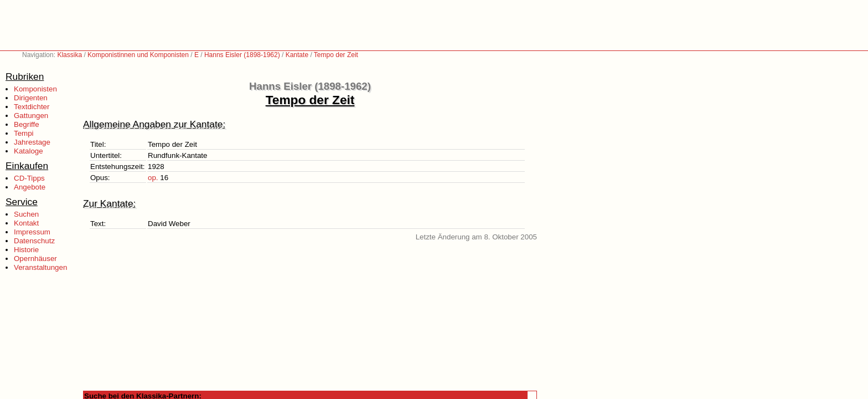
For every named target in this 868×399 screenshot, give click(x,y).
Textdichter (32, 107)
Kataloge (29, 151)
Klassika (69, 55)
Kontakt (26, 223)
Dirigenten (31, 98)
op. (153, 178)
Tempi (24, 133)
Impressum (32, 232)
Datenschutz (34, 241)
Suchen (26, 214)
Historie (26, 250)
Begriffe (27, 124)
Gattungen (31, 116)
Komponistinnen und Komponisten (138, 55)
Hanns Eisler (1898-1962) (242, 55)
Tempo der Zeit (336, 55)
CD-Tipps (29, 178)
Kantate (297, 55)
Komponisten (35, 89)
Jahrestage (32, 142)
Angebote (30, 187)
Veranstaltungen (40, 267)
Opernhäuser (35, 259)
